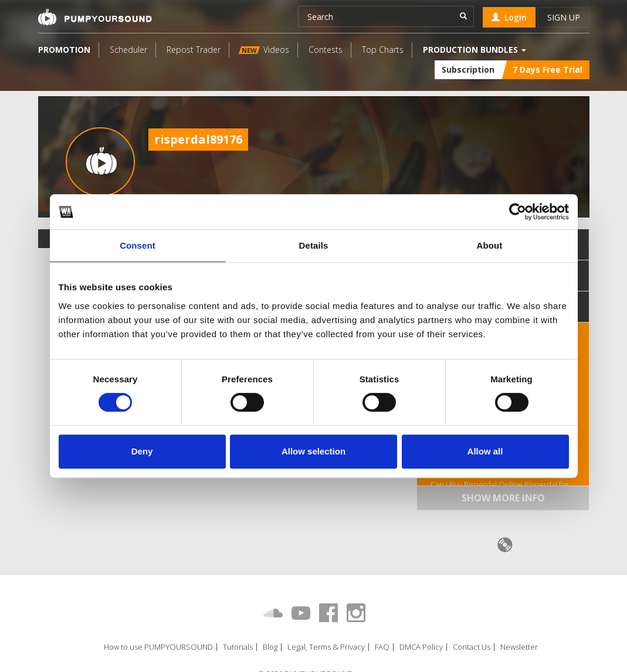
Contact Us (472, 647)
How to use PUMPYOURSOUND (158, 647)
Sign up (564, 17)
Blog (270, 647)
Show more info (503, 498)
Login (509, 17)
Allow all (485, 451)
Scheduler (128, 50)
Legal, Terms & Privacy (326, 647)
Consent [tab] (138, 245)
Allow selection (313, 451)
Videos (263, 50)
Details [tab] (314, 245)
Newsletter (519, 647)
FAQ (382, 647)
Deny (142, 451)
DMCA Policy (421, 647)
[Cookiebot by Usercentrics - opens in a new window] (518, 212)
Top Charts (383, 50)
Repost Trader (194, 50)
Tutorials (238, 647)
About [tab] (490, 245)
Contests (326, 50)
